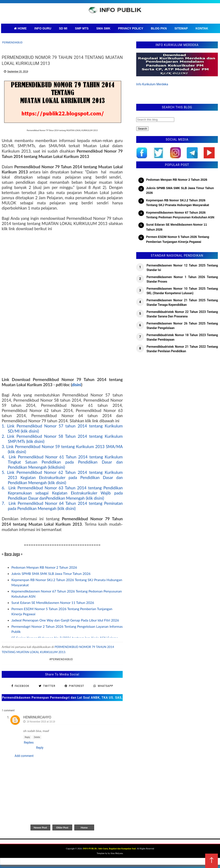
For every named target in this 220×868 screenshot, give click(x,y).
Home (84, 827)
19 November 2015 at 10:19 (41, 722)
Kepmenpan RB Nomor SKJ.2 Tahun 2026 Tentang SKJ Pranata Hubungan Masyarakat (178, 203)
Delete (37, 737)
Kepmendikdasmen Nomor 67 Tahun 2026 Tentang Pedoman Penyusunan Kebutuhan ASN (180, 215)
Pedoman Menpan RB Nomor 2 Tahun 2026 (44, 567)
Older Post (62, 827)
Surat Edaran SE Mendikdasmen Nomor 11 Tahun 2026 (53, 602)
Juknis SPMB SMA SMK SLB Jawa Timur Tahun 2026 (51, 573)
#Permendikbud (61, 659)
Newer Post (40, 827)
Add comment (24, 756)
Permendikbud (12, 43)
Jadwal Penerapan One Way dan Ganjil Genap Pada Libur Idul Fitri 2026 (65, 620)
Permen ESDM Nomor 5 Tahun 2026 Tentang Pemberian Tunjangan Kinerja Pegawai (178, 239)
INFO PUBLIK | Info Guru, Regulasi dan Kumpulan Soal (109, 849)
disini (76, 385)
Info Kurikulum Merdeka (152, 84)
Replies (29, 742)
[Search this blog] (155, 120)
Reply (27, 737)
